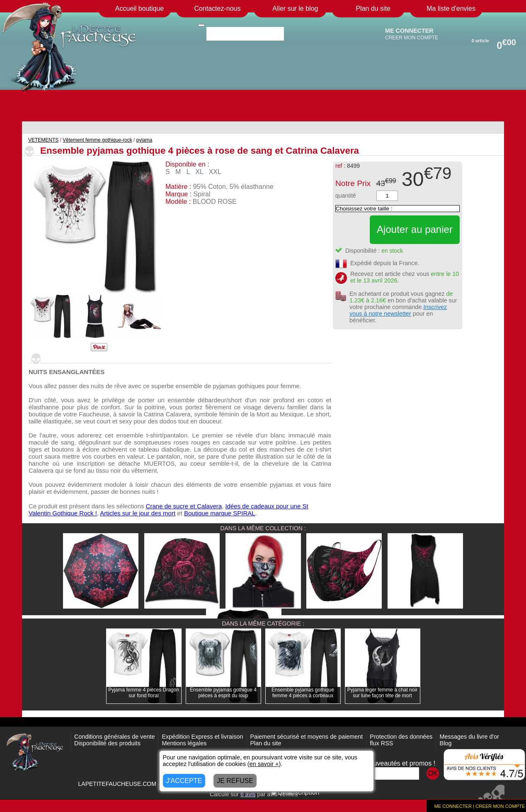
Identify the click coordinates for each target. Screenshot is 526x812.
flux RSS (381, 743)
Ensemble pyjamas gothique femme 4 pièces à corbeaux (303, 693)
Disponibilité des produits (107, 743)
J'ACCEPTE (184, 781)
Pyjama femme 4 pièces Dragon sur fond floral (144, 693)
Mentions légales (184, 743)
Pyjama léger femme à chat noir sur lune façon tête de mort (382, 693)
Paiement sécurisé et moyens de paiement (306, 737)
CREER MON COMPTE (412, 38)
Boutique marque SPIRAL (220, 513)
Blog (446, 743)
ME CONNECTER (409, 31)
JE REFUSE (235, 781)
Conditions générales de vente (114, 737)
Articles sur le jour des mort (138, 513)
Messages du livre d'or (470, 737)
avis (248, 794)
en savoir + (264, 764)
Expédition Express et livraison (202, 737)
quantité (346, 196)
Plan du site (265, 743)
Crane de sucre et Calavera (184, 506)
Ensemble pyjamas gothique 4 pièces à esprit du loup (223, 693)
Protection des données (401, 737)
